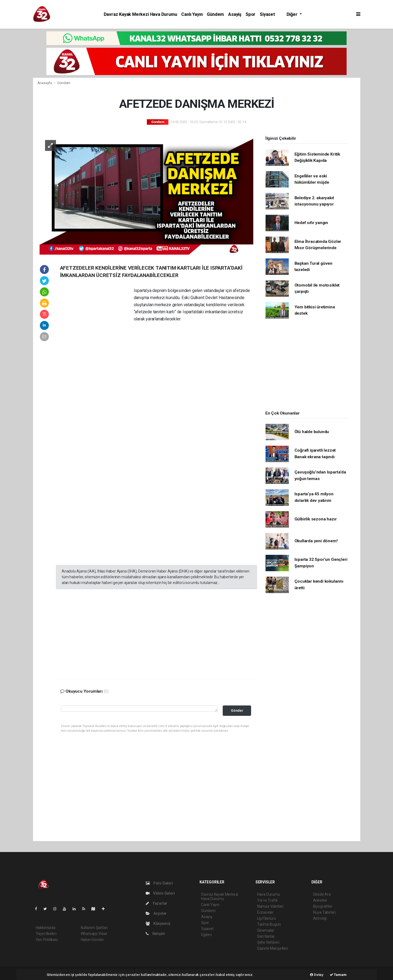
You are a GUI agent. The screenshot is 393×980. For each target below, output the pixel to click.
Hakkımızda (46, 928)
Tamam (338, 975)
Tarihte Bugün (269, 924)
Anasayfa (45, 83)
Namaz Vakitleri (270, 906)
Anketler (320, 900)
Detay (317, 975)
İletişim (155, 934)
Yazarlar (157, 903)
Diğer (293, 14)
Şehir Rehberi (268, 942)
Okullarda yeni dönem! (316, 541)
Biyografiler (323, 906)
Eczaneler (265, 912)
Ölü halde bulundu (312, 432)
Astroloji (320, 918)
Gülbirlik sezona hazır (316, 519)
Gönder (237, 711)
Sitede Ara (322, 894)
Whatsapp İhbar (94, 934)
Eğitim (206, 935)
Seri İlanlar (266, 936)
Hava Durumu (269, 894)
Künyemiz (158, 924)
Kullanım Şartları (94, 928)
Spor (251, 14)
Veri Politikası (47, 940)
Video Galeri (160, 893)
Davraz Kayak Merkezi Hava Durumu (140, 14)
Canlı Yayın (192, 14)
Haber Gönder (92, 940)
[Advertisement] (97, 370)
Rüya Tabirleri (324, 912)
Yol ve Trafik (267, 900)
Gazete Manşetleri (273, 948)
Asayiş (235, 14)
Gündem (215, 14)
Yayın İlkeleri (46, 934)
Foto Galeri (159, 883)
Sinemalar (266, 930)
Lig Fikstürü (267, 918)
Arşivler (156, 913)
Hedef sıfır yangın (311, 223)
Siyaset (267, 14)
